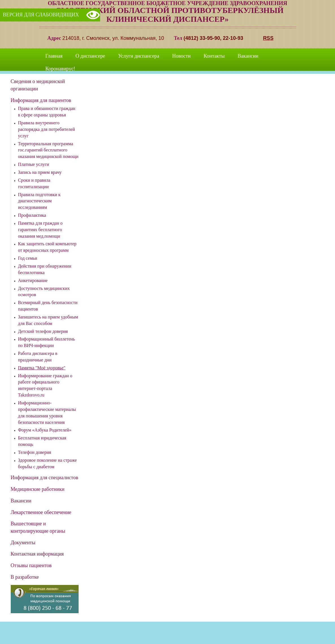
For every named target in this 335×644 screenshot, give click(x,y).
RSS (268, 38)
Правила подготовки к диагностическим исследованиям (39, 201)
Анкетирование (33, 280)
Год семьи (28, 258)
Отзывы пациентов (31, 565)
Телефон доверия (35, 452)
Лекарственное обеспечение (41, 512)
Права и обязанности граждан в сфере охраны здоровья (47, 112)
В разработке (25, 577)
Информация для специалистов (45, 478)
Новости (181, 56)
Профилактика (32, 215)
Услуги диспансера (139, 56)
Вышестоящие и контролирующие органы (38, 527)
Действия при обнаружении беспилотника (45, 269)
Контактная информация (37, 554)
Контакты (214, 56)
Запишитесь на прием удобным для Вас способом (48, 320)
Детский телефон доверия (43, 331)
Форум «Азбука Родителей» (45, 430)
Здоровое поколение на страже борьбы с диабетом (47, 463)
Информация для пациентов (41, 100)
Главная (54, 56)
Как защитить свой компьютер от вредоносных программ (47, 247)
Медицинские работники (38, 489)
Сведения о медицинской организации (38, 85)
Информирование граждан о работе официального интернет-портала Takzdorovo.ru (45, 385)
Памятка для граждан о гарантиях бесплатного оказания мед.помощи (40, 230)
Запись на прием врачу (40, 172)
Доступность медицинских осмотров (44, 292)
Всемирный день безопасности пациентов (48, 306)
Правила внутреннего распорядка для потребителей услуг (47, 129)
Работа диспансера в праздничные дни (38, 357)
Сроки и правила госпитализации (34, 183)
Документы (23, 543)
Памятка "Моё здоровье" (42, 368)
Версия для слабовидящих (41, 15)
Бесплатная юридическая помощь (42, 441)
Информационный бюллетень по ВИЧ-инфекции (47, 342)
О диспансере (90, 56)
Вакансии (248, 56)
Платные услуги (34, 164)
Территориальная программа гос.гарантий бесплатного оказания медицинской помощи (48, 150)
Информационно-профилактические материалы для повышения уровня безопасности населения (47, 413)
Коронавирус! (60, 69)
